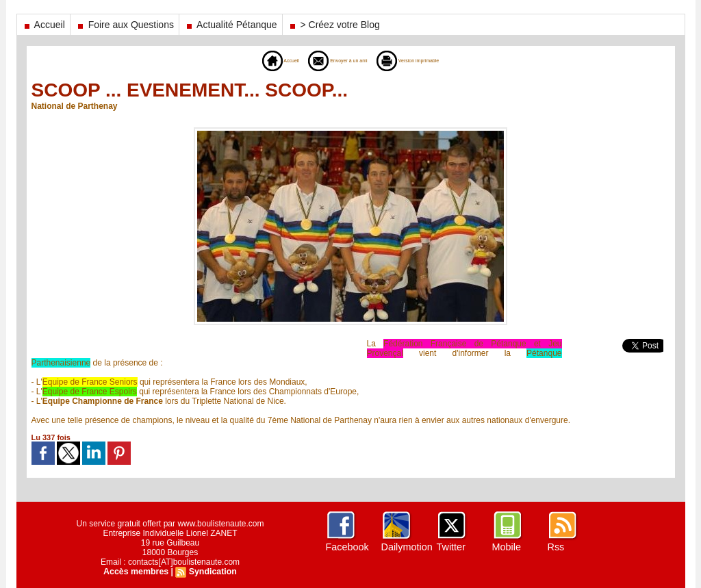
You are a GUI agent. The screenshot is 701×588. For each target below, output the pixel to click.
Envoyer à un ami (329, 60)
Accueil (43, 25)
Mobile (506, 547)
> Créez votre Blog (334, 25)
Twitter (451, 547)
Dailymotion (406, 547)
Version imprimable (428, 60)
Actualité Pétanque (231, 25)
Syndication (212, 572)
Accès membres (137, 572)
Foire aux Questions (125, 25)
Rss (556, 547)
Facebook (347, 547)
